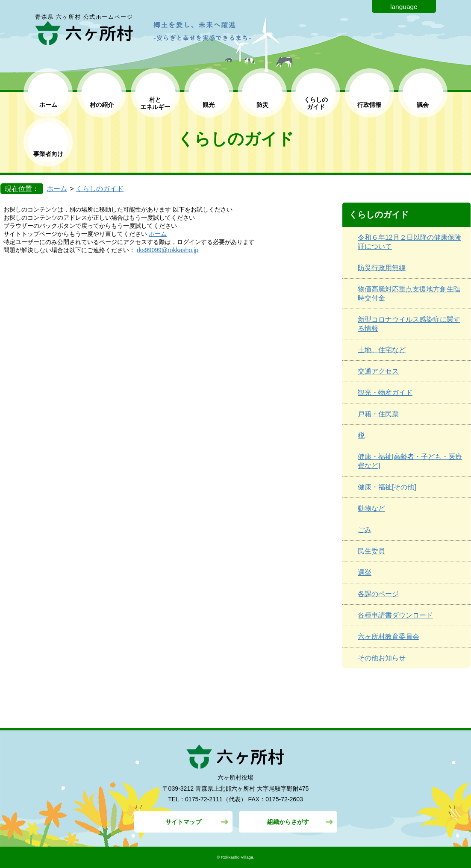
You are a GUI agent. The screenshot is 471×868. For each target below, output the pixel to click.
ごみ (365, 530)
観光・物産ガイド (385, 393)
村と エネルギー (155, 103)
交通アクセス (378, 371)
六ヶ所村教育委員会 (389, 637)
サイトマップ (183, 822)
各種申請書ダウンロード (395, 615)
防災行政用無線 (382, 268)
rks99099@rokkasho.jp (168, 250)
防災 (262, 105)
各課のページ (378, 594)
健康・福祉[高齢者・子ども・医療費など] (410, 461)
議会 (423, 105)
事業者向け (48, 154)
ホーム (48, 105)
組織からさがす (288, 822)
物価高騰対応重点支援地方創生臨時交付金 (409, 294)
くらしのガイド (100, 189)
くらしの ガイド (316, 103)
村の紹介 (102, 105)
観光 (209, 105)
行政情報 (369, 105)
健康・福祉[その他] (387, 487)
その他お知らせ (382, 658)
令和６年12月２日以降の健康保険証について (409, 242)
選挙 (365, 572)
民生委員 (371, 551)
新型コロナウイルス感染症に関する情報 (409, 324)
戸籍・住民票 (378, 414)
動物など (371, 508)
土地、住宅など (382, 350)
